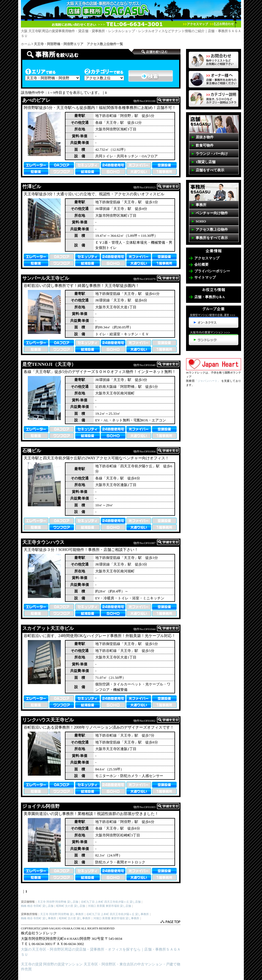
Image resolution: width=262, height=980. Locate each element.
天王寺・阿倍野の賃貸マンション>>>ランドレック (214, 338)
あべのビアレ (36, 100)
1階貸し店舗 (206, 162)
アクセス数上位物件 (212, 230)
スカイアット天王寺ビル (48, 628)
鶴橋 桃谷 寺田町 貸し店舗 (37, 906)
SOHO (201, 221)
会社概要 (201, 264)
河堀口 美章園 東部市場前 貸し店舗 (110, 906)
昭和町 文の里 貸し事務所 (75, 918)
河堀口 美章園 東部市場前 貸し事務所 (116, 918)
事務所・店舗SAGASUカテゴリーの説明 (214, 98)
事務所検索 (156, 52)
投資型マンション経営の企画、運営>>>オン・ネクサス (214, 321)
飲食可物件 (205, 145)
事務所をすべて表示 (212, 238)
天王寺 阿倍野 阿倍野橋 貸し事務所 (62, 914)
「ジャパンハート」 (208, 381)
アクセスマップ (196, 24)
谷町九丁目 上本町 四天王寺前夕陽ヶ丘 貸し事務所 (118, 914)
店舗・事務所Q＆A (210, 297)
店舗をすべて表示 (210, 170)
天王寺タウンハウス (43, 542)
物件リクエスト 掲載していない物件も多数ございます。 (214, 60)
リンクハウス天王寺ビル (48, 720)
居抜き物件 (205, 137)
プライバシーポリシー (212, 271)
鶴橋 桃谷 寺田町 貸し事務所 (39, 918)
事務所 (201, 205)
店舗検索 (76, 54)
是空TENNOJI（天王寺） (49, 364)
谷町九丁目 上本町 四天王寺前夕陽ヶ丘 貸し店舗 (111, 902)
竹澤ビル (32, 187)
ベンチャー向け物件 (212, 213)
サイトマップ (205, 277)
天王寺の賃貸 (32, 964)
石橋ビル (32, 451)
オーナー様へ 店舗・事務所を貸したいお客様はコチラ (214, 79)
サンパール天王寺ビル (46, 278)
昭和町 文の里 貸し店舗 (71, 906)
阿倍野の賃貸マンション (63, 964)
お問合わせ (222, 24)
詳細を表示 (168, 100)
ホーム (26, 44)
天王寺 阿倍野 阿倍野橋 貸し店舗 (58, 902)
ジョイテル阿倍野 (41, 806)
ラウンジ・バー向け (212, 154)
